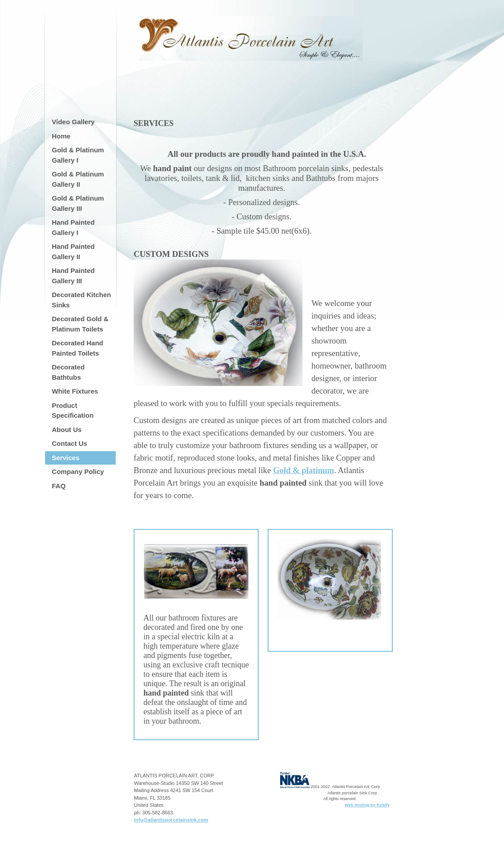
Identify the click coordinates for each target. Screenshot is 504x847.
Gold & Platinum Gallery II (78, 179)
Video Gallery (73, 122)
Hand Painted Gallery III (73, 276)
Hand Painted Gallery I (73, 227)
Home (61, 136)
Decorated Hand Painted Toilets (78, 348)
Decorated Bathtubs (68, 372)
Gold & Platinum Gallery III (78, 203)
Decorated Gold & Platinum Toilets (80, 324)
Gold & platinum (304, 470)
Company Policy (78, 472)
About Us (67, 430)
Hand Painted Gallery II (73, 252)
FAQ (59, 486)
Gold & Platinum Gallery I (78, 155)
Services (66, 458)
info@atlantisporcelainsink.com (171, 820)
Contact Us (69, 443)
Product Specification (73, 411)
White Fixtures (75, 391)
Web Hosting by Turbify (367, 805)
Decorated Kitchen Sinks (82, 300)
